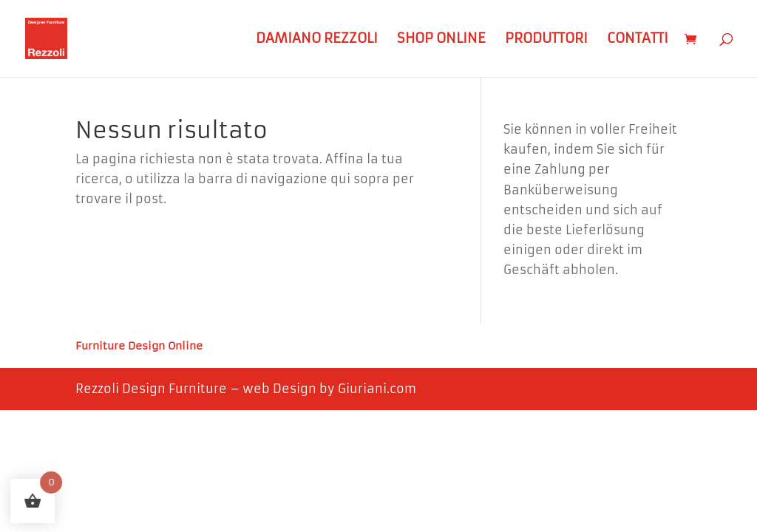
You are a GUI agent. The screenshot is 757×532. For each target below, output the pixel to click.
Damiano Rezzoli (317, 40)
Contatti (638, 40)
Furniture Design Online (139, 347)
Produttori (546, 40)
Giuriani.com (377, 389)
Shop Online (441, 40)
